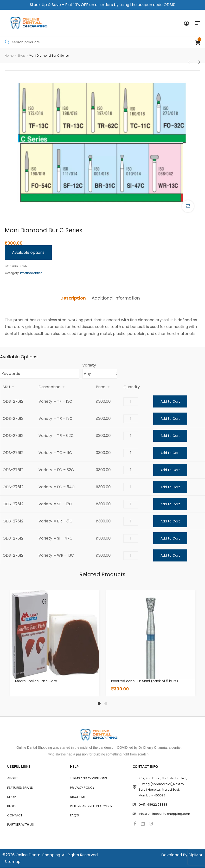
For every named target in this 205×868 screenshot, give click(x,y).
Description (73, 298)
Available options (28, 252)
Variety (89, 365)
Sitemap (13, 862)
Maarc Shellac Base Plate (36, 681)
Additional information (116, 298)
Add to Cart (170, 402)
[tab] (73, 298)
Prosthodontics (31, 273)
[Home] (9, 56)
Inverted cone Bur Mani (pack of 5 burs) (145, 681)
